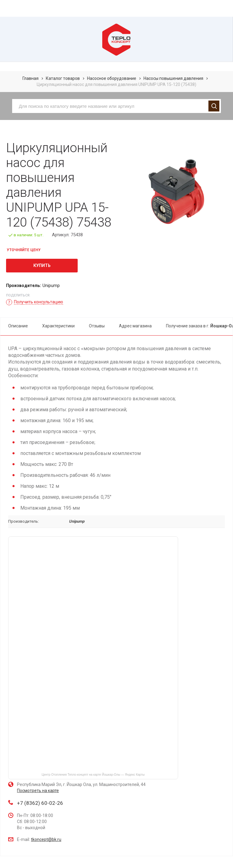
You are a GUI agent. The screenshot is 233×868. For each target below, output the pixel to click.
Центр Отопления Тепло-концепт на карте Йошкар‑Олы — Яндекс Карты (93, 775)
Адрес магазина (135, 326)
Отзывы (97, 326)
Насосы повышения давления (173, 78)
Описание (18, 326)
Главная (30, 78)
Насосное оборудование (112, 78)
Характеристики (58, 326)
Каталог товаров (63, 78)
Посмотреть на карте (38, 791)
